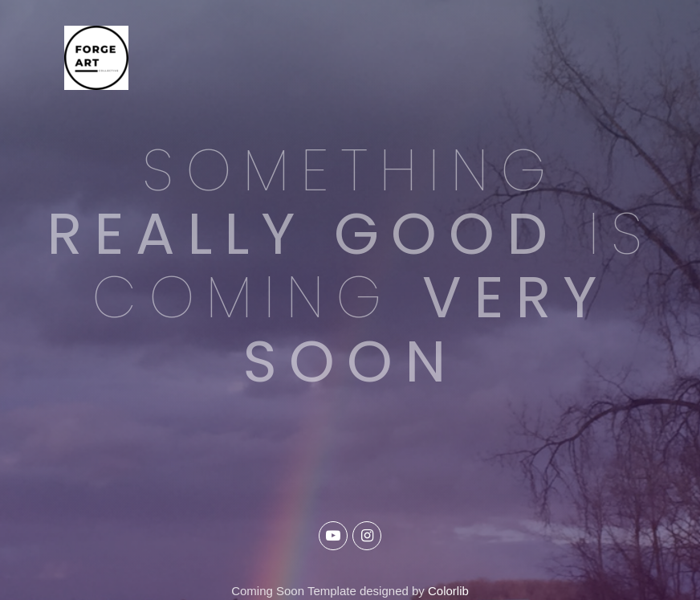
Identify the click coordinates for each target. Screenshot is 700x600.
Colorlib (448, 591)
